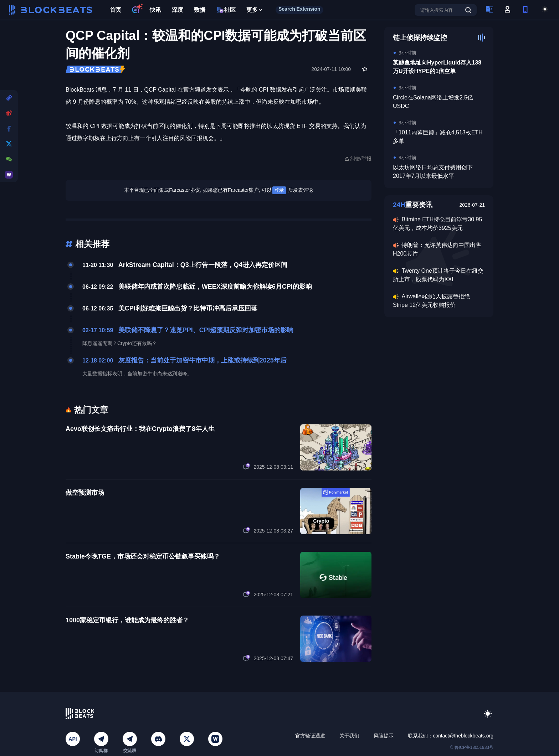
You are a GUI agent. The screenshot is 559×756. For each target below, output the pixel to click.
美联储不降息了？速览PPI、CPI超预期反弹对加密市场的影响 (206, 330)
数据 (200, 10)
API (73, 739)
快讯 (155, 10)
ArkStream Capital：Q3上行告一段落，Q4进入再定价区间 (203, 265)
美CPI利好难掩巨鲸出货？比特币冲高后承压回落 (188, 308)
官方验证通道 (310, 736)
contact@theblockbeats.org (463, 736)
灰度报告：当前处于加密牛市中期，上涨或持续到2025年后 (202, 360)
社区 (226, 10)
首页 (116, 10)
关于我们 (349, 736)
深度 (178, 10)
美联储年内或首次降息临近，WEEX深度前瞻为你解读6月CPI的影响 (215, 287)
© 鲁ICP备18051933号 (472, 747)
